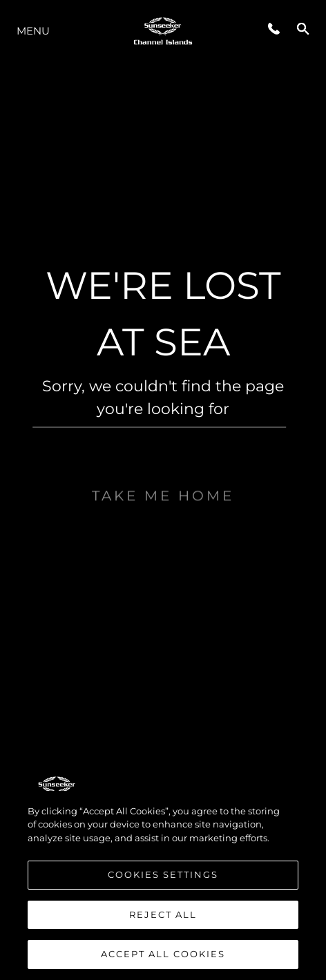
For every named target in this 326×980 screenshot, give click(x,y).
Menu (33, 31)
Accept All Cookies (163, 954)
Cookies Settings (163, 874)
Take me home (163, 520)
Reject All (163, 914)
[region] (163, 885)
